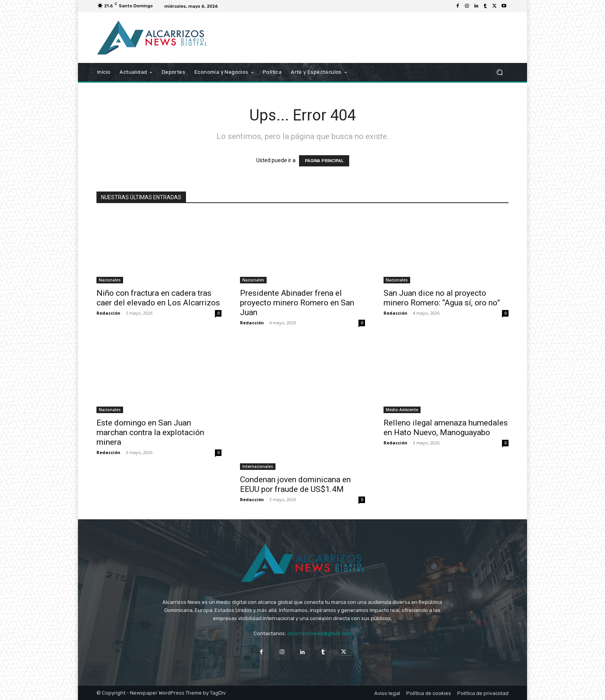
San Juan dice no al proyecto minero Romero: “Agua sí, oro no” (442, 298)
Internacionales (258, 466)
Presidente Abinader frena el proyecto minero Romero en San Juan (297, 303)
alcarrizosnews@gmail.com (319, 633)
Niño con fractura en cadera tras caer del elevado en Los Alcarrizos (158, 298)
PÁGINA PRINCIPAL (324, 161)
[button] (499, 72)
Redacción (108, 313)
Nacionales (110, 280)
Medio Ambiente (402, 410)
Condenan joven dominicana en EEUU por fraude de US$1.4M (295, 484)
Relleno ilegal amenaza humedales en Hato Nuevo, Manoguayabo (446, 428)
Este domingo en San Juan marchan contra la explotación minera (150, 432)
